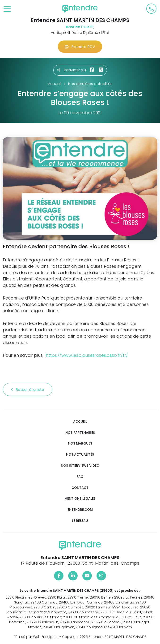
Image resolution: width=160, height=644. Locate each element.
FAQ (80, 477)
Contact (80, 488)
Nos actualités (80, 455)
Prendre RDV (80, 47)
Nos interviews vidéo (80, 466)
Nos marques (80, 444)
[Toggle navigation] (7, 9)
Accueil (80, 422)
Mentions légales (80, 499)
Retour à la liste (28, 390)
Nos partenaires (80, 433)
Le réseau (80, 521)
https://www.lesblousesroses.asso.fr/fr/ (87, 355)
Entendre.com (80, 510)
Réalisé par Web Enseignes (36, 637)
